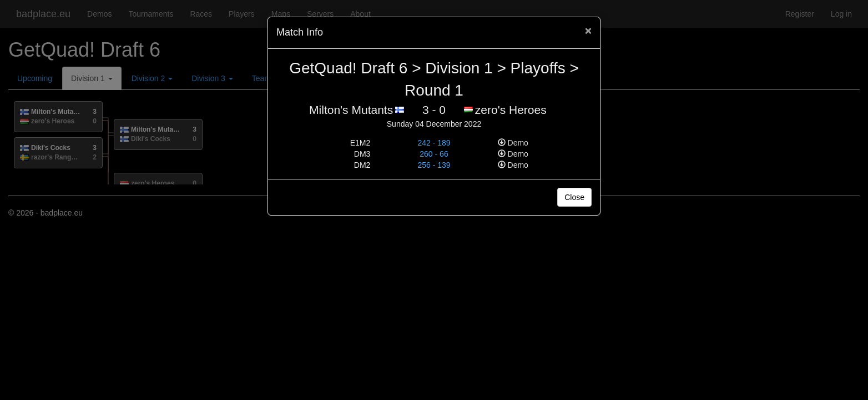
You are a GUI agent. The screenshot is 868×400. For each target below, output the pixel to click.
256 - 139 (434, 165)
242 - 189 (434, 143)
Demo (513, 143)
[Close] (588, 30)
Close (574, 197)
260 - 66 (434, 154)
